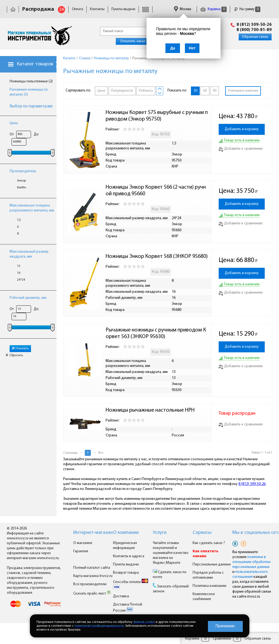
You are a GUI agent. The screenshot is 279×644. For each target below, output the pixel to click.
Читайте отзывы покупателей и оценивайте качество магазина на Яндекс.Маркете (171, 553)
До (36, 134)
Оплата (77, 9)
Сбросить (14, 355)
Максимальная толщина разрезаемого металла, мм (32, 208)
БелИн (22, 188)
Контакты (97, 9)
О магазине (83, 543)
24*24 (21, 280)
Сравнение (222, 639)
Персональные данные (212, 564)
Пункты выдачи (123, 9)
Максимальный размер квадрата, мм (29, 254)
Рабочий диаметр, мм (28, 298)
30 (195, 91)
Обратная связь (255, 37)
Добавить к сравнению (241, 149)
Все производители (90, 584)
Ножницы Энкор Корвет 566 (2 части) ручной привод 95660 (156, 191)
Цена (14, 123)
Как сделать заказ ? (209, 543)
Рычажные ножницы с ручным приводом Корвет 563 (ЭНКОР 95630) (156, 333)
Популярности (122, 91)
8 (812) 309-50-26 (254, 25)
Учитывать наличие (243, 91)
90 (215, 91)
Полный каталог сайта (92, 568)
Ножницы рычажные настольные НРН (150, 410)
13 (19, 266)
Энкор (21, 181)
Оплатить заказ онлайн (139, 41)
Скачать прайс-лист (92, 594)
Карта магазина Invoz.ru (93, 576)
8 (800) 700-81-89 (254, 30)
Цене (101, 91)
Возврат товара (126, 573)
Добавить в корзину (242, 129)
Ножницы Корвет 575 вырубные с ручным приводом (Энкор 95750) (157, 116)
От (12, 134)
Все (101, 453)
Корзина (213, 9)
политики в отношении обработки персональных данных (251, 562)
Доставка (121, 596)
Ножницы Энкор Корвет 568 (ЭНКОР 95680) (157, 257)
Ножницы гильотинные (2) (31, 81)
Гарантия (81, 551)
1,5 (19, 220)
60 (205, 91)
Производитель (23, 171)
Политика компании (209, 586)
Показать (20, 349)
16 (19, 273)
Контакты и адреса (129, 556)
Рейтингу (146, 91)
